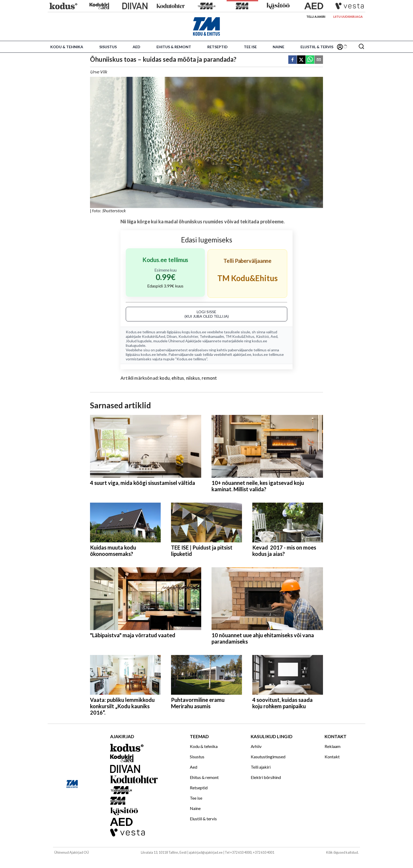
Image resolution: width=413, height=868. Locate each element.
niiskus (193, 378)
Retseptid (217, 47)
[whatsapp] (310, 60)
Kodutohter (188, 336)
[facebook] (293, 60)
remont (209, 378)
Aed (136, 47)
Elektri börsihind (266, 777)
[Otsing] (361, 47)
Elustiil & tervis (317, 47)
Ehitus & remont (174, 47)
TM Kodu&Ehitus (240, 336)
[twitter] (301, 60)
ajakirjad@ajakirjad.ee (206, 852)
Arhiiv (256, 746)
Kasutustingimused (268, 757)
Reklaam (333, 746)
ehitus (178, 378)
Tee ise (250, 47)
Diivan (172, 336)
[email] (319, 60)
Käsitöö (262, 336)
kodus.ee (199, 332)
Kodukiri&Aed (154, 336)
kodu (165, 378)
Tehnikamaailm (212, 336)
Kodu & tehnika (67, 47)
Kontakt (332, 757)
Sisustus (108, 47)
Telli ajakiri (316, 17)
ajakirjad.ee (242, 354)
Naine (279, 47)
